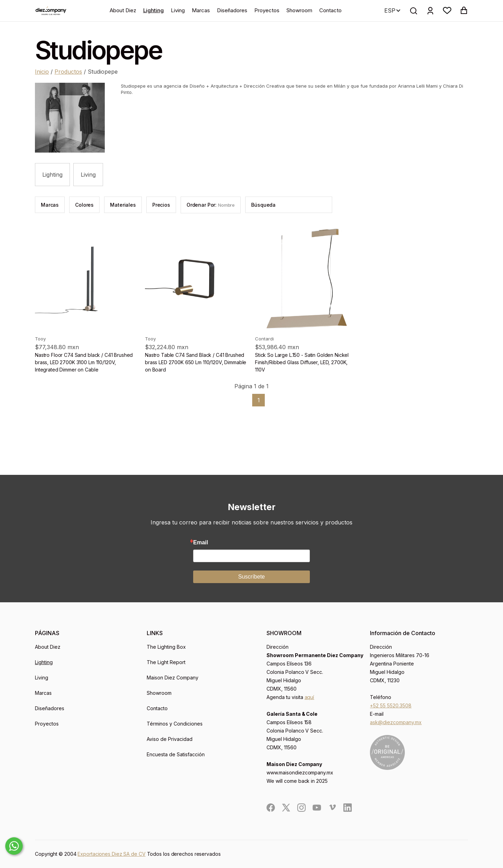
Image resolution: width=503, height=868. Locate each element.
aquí (309, 697)
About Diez (123, 10)
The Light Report (166, 662)
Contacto (330, 10)
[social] (271, 808)
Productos (68, 72)
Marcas (201, 10)
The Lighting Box (166, 647)
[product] (86, 279)
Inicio (42, 72)
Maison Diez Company (173, 678)
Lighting (154, 10)
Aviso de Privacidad (170, 739)
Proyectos (267, 10)
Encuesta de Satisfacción (176, 754)
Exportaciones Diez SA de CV (111, 854)
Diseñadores (232, 10)
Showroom (299, 10)
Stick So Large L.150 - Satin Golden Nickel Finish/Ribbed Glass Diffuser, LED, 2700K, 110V (302, 362)
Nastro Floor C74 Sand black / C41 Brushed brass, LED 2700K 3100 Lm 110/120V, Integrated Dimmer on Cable (84, 362)
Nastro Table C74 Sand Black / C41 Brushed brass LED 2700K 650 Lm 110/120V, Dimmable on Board (196, 362)
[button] (447, 10)
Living (178, 10)
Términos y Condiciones (175, 724)
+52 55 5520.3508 (391, 705)
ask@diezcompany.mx (396, 722)
